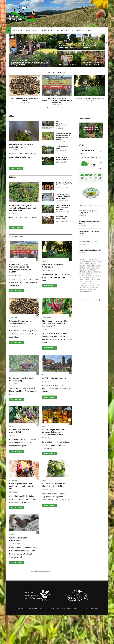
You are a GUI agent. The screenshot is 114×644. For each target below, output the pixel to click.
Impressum (21, 608)
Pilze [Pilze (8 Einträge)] (99, 278)
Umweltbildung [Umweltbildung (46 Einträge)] (84, 288)
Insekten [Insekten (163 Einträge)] (93, 270)
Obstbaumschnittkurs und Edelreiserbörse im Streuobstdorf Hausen (64, 136)
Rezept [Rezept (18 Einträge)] (82, 280)
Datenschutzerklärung (36, 608)
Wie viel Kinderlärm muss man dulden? (90, 222)
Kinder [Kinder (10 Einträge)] (90, 272)
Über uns (90, 30)
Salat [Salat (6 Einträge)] (99, 280)
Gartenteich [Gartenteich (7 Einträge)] (91, 266)
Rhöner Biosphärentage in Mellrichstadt (62, 124)
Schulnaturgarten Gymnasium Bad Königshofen (30, 63)
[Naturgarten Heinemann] (69, 59)
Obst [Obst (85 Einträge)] (81, 278)
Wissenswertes (77, 30)
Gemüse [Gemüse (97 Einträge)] (98, 266)
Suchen (77, 608)
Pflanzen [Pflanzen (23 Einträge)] (87, 278)
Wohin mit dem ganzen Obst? (61, 218)
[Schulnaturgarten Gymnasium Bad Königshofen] (33, 50)
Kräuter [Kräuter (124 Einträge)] (89, 274)
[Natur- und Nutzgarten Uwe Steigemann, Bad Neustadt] (93, 59)
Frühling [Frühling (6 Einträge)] (82, 266)
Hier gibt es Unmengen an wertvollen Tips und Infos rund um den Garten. (23, 208)
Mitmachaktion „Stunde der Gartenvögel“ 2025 (21, 146)
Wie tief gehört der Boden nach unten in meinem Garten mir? (22, 486)
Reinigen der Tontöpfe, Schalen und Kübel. (64, 184)
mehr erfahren (16, 291)
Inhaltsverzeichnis (14, 36)
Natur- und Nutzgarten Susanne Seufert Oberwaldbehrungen (67, 46)
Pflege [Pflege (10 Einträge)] (94, 278)
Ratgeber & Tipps (32, 30)
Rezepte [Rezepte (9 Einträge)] (88, 280)
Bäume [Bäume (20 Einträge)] (81, 264)
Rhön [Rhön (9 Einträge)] (94, 280)
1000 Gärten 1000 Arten (62, 147)
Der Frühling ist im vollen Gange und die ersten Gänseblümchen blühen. (53, 432)
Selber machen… (47, 30)
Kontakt (51, 608)
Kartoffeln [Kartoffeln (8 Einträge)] (83, 272)
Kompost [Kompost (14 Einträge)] (82, 274)
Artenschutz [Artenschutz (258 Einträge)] (83, 259)
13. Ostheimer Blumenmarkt (54, 378)
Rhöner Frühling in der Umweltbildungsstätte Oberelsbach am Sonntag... (57, 100)
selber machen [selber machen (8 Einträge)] (84, 284)
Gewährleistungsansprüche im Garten (90, 232)
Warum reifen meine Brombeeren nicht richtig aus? (63, 207)
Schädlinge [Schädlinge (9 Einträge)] (89, 282)
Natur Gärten (17, 30)
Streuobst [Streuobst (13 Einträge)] (83, 286)
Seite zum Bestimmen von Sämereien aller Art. (24, 100)
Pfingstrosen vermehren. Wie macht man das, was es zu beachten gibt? (55, 323)
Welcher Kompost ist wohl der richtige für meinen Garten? (63, 196)
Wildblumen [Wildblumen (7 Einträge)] (83, 290)
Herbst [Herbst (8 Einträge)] (82, 270)
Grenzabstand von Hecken (88, 242)
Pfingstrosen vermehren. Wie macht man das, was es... (91, 129)
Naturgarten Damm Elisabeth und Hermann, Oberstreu (91, 46)
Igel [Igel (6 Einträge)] (87, 270)
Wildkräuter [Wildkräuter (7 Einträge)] (92, 290)
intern (86, 608)
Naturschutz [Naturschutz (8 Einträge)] (97, 276)
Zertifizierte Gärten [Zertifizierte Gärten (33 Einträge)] (86, 292)
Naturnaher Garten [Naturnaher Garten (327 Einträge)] (85, 276)
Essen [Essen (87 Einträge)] (87, 264)
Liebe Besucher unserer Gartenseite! (90, 99)
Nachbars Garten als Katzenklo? (90, 250)
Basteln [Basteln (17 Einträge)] (98, 259)
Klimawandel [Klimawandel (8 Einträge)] (98, 272)
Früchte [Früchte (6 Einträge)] (93, 264)
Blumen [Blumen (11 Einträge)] (99, 261)
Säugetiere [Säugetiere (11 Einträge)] (91, 286)
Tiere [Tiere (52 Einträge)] (98, 286)
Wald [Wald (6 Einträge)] (97, 288)
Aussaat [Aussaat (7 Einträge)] (92, 259)
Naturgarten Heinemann (68, 64)
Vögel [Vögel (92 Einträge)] (92, 288)
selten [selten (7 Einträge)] (92, 284)
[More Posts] (41, 571)
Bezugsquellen (62, 30)
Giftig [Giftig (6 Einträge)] (89, 268)
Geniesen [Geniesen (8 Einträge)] (82, 268)
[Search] (103, 42)
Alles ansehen (16, 168)
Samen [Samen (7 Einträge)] (81, 282)
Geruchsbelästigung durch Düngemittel (88, 212)
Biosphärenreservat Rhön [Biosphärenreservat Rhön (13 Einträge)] (87, 261)
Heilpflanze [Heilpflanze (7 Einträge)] (96, 268)
